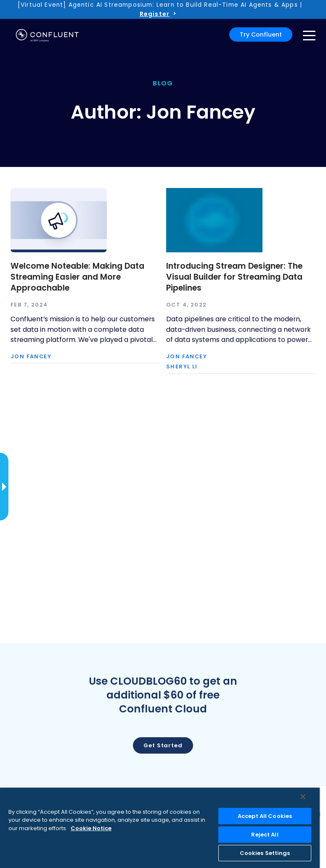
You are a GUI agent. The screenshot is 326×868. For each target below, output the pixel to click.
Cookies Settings (265, 853)
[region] (160, 828)
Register (155, 14)
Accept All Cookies (265, 816)
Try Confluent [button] (261, 34)
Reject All (265, 835)
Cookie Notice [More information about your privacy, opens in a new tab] (91, 828)
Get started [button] (163, 745)
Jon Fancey (31, 357)
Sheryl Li (182, 367)
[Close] (303, 797)
